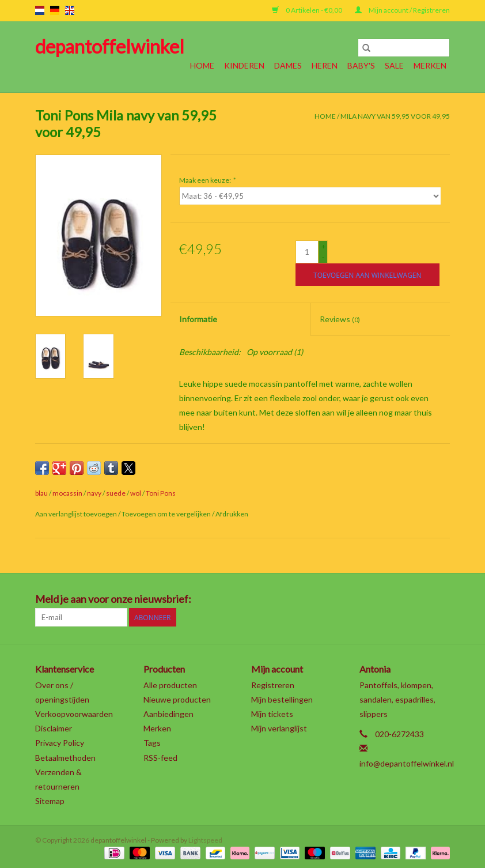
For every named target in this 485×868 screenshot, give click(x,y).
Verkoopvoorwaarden (74, 714)
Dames (288, 65)
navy (94, 493)
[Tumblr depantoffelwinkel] (420, 599)
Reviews (340, 319)
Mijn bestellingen (282, 699)
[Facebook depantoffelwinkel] (320, 599)
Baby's (361, 65)
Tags (152, 743)
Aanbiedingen (168, 714)
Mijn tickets (272, 714)
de (55, 10)
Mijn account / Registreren (402, 10)
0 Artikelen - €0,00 (308, 10)
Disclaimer (54, 728)
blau (41, 493)
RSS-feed (160, 758)
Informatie (198, 319)
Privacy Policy (60, 743)
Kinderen (244, 65)
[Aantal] (307, 252)
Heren (325, 65)
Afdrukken (232, 514)
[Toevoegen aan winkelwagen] (367, 275)
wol (136, 493)
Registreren (273, 685)
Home (202, 65)
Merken (430, 65)
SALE (394, 65)
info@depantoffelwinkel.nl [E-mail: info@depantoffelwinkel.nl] (407, 763)
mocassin (67, 493)
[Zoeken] (404, 48)
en (70, 10)
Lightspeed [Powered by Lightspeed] (205, 840)
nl (40, 10)
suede (116, 493)
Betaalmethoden (65, 758)
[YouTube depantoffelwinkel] (400, 599)
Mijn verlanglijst (279, 728)
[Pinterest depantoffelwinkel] (380, 599)
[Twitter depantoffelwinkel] (340, 599)
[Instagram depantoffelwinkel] (441, 599)
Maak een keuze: (207, 180)
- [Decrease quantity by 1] (323, 257)
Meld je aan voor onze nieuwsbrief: (113, 599)
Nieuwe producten (177, 699)
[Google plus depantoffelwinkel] (360, 599)
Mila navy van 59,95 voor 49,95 (395, 116)
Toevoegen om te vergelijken (167, 514)
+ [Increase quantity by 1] (323, 246)
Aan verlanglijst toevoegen (77, 514)
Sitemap (50, 801)
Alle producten (170, 685)
